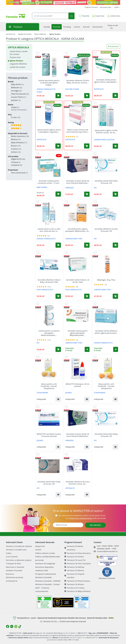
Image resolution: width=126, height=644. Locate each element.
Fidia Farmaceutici (20, 94)
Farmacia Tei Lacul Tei (75, 560)
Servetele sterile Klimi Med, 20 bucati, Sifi (106, 182)
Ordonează (113, 46)
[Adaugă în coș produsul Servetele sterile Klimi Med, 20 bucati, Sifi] (115, 194)
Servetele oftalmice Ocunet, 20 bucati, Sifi (106, 230)
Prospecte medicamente (46, 574)
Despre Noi (40, 546)
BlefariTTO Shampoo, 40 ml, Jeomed (78, 385)
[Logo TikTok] (20, 626)
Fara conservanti (19, 173)
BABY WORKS (42, 187)
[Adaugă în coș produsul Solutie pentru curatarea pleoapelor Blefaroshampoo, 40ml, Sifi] (58, 349)
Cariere (38, 550)
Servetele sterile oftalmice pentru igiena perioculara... (106, 332)
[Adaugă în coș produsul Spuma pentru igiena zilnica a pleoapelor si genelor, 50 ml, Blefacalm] (58, 146)
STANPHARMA (42, 393)
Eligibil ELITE (18, 159)
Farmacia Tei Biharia (74, 570)
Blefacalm (16, 87)
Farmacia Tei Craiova (75, 588)
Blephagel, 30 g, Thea (106, 280)
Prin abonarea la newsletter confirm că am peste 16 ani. (82, 515)
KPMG (111, 618)
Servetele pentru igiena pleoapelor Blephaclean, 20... (78, 230)
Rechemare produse (15, 577)
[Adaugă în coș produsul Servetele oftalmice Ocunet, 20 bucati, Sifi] (115, 245)
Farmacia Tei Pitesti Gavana (77, 581)
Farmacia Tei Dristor (74, 557)
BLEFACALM (99, 89)
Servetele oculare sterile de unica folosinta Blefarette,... (78, 182)
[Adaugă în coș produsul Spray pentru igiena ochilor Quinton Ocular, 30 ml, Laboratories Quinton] (115, 146)
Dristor (16, 152)
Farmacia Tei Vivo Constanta (78, 563)
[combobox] (50, 16)
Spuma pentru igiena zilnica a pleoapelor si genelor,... (49, 131)
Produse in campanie (16, 164)
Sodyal (19, 108)
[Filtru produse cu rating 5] (9, 125)
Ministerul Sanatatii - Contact (48, 584)
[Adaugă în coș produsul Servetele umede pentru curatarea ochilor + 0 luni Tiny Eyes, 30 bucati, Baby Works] (58, 194)
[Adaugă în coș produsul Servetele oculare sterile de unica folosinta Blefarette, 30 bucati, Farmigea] (87, 194)
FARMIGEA (69, 188)
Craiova (16, 149)
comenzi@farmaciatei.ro (107, 551)
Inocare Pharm (18, 97)
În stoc (15, 117)
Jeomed (16, 100)
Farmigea (16, 91)
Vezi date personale (86, 518)
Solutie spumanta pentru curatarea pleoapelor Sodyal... (49, 83)
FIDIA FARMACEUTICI (45, 290)
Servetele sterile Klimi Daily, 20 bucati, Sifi (49, 483)
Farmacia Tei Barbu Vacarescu (74, 548)
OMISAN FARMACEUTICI (46, 89)
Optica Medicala (40, 34)
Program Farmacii (91, 7)
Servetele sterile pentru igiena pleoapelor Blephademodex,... (78, 333)
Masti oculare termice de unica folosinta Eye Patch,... (78, 131)
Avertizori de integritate (45, 563)
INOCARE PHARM (72, 89)
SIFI (95, 188)
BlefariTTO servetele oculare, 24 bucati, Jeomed (49, 435)
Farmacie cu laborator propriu (19, 560)
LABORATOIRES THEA (74, 239)
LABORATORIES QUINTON (104, 140)
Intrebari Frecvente (14, 570)
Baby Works (17, 84)
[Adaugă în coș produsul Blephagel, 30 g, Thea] (115, 296)
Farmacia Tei (11, 34)
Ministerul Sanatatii (43, 577)
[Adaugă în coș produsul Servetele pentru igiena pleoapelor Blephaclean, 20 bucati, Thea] (87, 245)
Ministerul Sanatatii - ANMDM (48, 581)
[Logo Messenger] (12, 626)
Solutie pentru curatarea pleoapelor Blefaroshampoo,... (49, 333)
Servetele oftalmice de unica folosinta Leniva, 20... (78, 483)
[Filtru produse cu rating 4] (9, 128)
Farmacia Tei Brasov (74, 584)
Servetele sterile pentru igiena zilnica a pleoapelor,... (106, 81)
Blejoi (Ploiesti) (19, 142)
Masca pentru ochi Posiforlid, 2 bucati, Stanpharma (49, 386)
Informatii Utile (105, 7)
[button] (87, 349)
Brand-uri (10, 574)
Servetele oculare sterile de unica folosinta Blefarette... (78, 435)
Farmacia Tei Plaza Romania (78, 553)
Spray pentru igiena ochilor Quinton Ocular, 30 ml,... (106, 131)
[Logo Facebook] (8, 626)
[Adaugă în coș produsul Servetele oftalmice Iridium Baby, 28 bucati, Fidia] (58, 296)
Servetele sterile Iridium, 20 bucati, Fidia (78, 281)
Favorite (84, 16)
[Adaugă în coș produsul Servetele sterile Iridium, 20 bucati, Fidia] (87, 296)
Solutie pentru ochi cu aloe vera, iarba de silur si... (49, 230)
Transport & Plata (13, 563)
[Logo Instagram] (16, 626)
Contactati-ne (12, 581)
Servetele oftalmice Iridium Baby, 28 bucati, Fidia (49, 281)
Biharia (16, 139)
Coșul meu (98, 15)
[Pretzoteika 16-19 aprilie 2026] (63, 2)
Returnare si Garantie (15, 567)
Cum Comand (12, 557)
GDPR (117, 7)
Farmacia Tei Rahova (74, 567)
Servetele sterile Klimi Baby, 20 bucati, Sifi (106, 435)
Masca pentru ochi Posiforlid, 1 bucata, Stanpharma (106, 386)
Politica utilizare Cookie (45, 553)
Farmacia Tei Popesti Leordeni (74, 576)
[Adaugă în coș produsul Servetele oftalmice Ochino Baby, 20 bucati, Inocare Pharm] (87, 96)
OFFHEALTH (70, 488)
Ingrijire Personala (25, 34)
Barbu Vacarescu (20, 136)
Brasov (15, 146)
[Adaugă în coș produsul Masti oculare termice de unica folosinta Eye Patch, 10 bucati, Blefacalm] (87, 146)
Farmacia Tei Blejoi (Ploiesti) (78, 591)
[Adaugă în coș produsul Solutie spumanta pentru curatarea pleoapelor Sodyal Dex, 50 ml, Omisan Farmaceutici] (58, 96)
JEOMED (68, 393)
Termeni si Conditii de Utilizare (19, 546)
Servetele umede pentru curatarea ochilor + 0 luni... (49, 182)
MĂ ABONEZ (95, 525)
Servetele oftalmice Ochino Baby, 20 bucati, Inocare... (78, 82)
